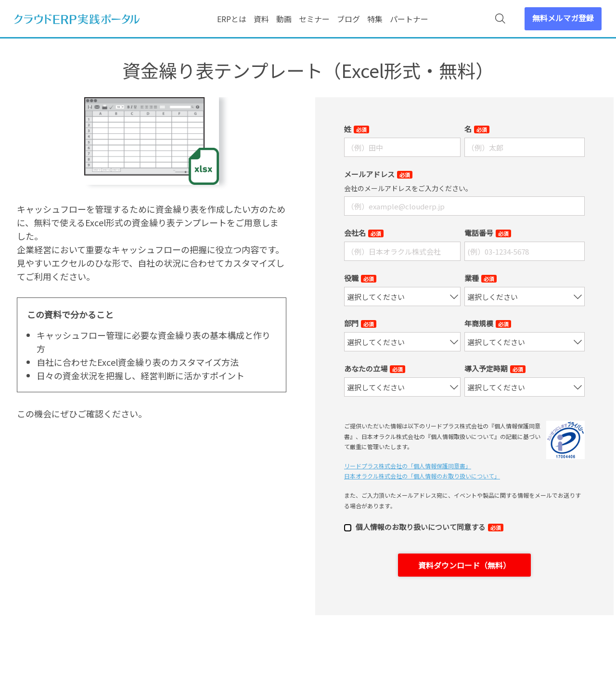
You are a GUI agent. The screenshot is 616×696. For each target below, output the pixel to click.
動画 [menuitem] (284, 19)
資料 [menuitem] (261, 19)
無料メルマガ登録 (563, 18)
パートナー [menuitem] (409, 19)
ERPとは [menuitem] (232, 19)
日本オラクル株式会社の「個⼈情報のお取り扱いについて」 (422, 476)
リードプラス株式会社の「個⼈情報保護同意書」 (408, 466)
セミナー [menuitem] (314, 19)
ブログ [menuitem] (348, 19)
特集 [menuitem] (375, 19)
